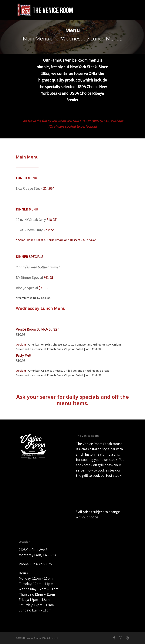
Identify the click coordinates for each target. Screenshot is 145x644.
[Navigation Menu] (127, 10)
